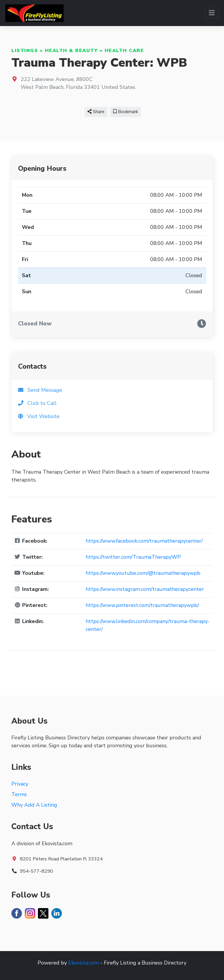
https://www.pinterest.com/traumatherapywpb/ (142, 605)
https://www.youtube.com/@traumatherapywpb (143, 573)
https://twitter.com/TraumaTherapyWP (133, 557)
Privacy (20, 784)
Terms (19, 794)
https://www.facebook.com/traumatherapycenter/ (144, 541)
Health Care (124, 51)
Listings (25, 51)
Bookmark (126, 112)
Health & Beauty (71, 51)
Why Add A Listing (34, 805)
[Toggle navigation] (212, 13)
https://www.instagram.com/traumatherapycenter (145, 589)
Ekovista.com (84, 963)
